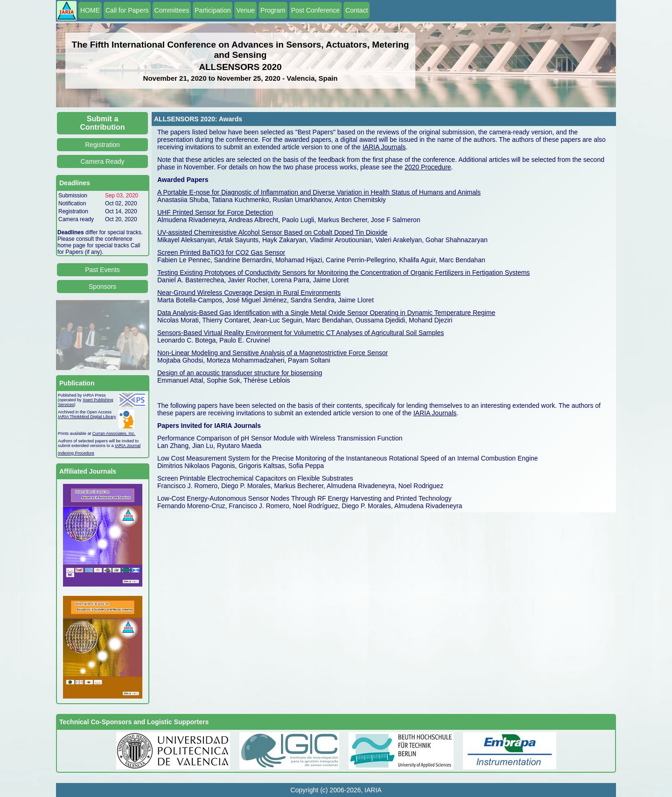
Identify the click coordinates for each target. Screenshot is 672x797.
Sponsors (102, 287)
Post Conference (315, 10)
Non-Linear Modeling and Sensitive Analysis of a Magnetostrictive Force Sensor (273, 353)
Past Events (102, 270)
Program (273, 10)
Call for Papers (127, 10)
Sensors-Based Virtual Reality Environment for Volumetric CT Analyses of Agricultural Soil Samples (301, 333)
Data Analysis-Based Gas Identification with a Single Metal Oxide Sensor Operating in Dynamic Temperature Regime (326, 313)
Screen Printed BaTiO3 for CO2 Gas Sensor (221, 252)
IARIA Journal (128, 446)
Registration (102, 145)
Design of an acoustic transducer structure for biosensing (240, 373)
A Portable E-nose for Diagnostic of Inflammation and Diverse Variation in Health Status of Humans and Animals (319, 192)
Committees (172, 10)
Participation (213, 10)
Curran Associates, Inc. (114, 433)
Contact (357, 10)
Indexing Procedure (76, 453)
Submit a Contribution (103, 123)
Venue (245, 10)
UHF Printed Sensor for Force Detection (215, 212)
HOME (90, 10)
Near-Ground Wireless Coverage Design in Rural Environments (249, 293)
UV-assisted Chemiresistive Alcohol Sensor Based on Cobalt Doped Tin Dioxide (272, 232)
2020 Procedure (428, 167)
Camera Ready (102, 161)
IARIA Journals (384, 147)
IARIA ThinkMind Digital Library (87, 417)
